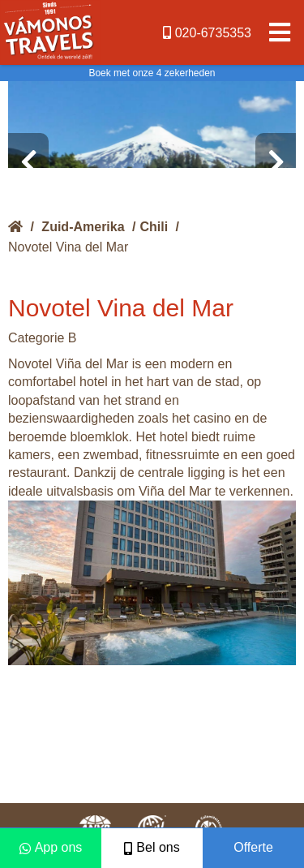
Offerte (253, 847)
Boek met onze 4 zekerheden (152, 73)
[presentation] (28, 162)
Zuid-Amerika (83, 227)
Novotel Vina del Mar (68, 247)
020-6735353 (207, 33)
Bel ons (152, 847)
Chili (154, 227)
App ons (51, 847)
